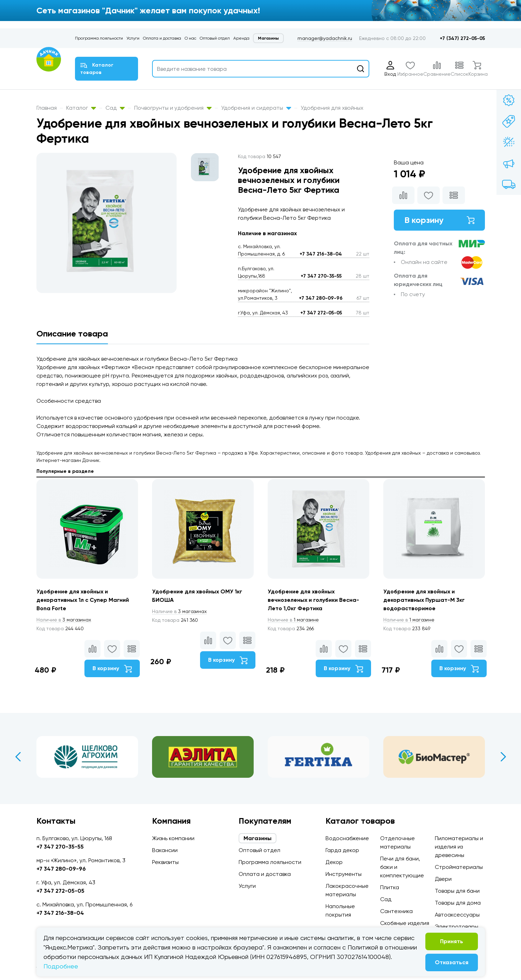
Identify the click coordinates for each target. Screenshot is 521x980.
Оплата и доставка (162, 38)
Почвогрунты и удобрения (173, 108)
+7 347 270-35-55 (321, 276)
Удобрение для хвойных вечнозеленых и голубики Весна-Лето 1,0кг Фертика (313, 600)
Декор (334, 862)
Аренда (241, 38)
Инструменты (344, 874)
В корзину (439, 220)
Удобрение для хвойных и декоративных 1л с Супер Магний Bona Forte (83, 600)
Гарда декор (342, 850)
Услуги (133, 38)
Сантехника (396, 911)
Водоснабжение (347, 838)
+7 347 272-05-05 (321, 313)
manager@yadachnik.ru (325, 38)
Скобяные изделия (405, 923)
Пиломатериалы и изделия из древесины (459, 847)
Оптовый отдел (215, 38)
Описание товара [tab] (72, 334)
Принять (452, 941)
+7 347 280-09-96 (321, 298)
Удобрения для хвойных (332, 108)
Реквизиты (165, 862)
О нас (190, 38)
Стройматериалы (459, 867)
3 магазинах (64, 620)
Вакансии (165, 850)
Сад (115, 108)
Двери (443, 879)
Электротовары (457, 927)
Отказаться (452, 962)
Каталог (81, 108)
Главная (47, 108)
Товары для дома (458, 903)
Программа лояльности (99, 38)
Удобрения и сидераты (256, 108)
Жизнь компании (173, 838)
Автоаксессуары (457, 915)
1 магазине (293, 620)
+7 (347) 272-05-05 (462, 38)
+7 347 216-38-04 (321, 254)
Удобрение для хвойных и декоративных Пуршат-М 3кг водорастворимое (424, 600)
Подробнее (61, 966)
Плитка (390, 887)
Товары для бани (457, 891)
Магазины (268, 38)
